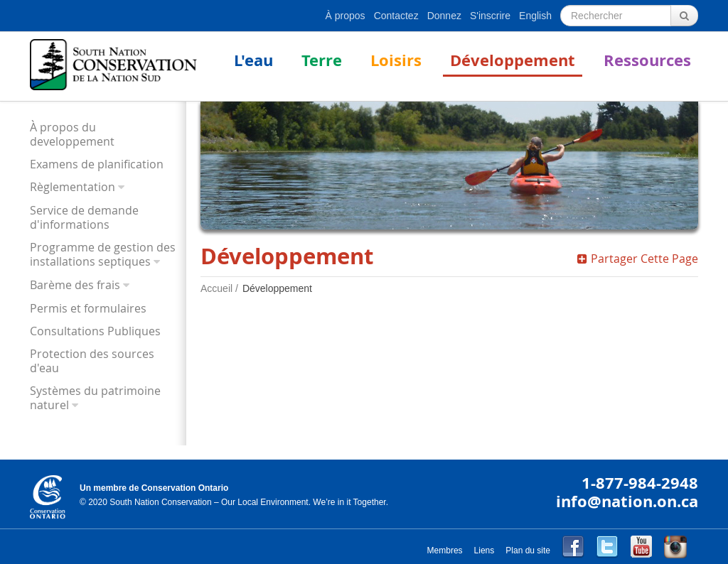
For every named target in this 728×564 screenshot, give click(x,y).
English (535, 16)
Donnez (444, 16)
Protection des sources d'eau (92, 361)
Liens (485, 551)
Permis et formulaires (88, 308)
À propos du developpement (72, 134)
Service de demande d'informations (84, 217)
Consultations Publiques (95, 331)
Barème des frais (75, 285)
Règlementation (73, 187)
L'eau (253, 60)
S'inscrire (490, 16)
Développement (513, 60)
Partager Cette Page (638, 259)
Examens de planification (97, 164)
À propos (346, 16)
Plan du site (528, 551)
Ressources (647, 60)
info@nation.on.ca (627, 501)
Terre (322, 60)
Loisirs (396, 60)
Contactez (396, 16)
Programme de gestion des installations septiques (103, 255)
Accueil (216, 288)
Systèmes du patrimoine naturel (95, 398)
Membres (445, 551)
